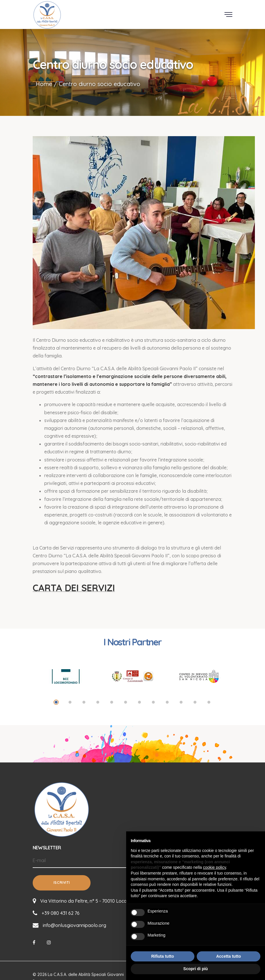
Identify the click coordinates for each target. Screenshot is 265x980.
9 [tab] (167, 702)
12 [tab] (209, 702)
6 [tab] (126, 702)
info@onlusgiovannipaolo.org (74, 925)
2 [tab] (70, 702)
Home (44, 84)
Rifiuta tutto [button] (163, 956)
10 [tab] (181, 702)
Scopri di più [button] (196, 969)
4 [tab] (98, 702)
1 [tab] (56, 702)
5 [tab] (112, 702)
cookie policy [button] (215, 867)
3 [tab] (84, 702)
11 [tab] (195, 702)
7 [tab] (139, 702)
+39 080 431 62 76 (61, 913)
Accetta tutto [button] (229, 956)
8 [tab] (153, 702)
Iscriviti (62, 883)
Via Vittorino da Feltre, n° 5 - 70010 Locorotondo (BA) (98, 901)
